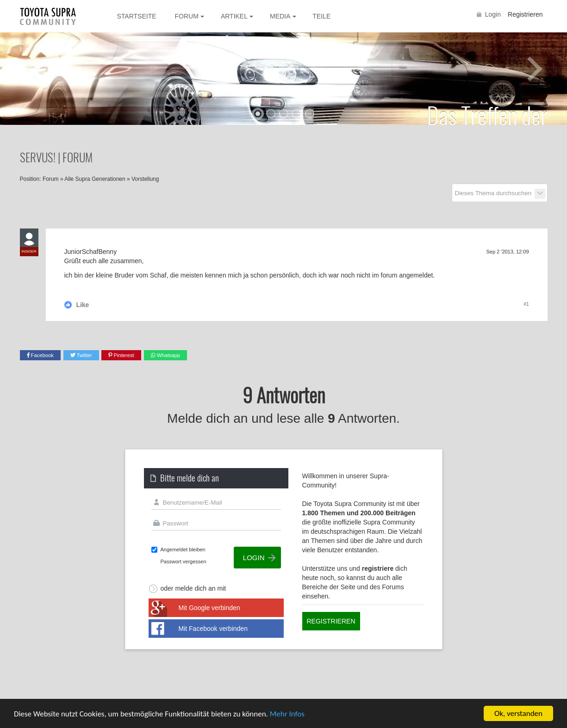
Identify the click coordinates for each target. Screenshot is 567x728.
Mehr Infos (287, 714)
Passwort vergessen (184, 561)
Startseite (137, 16)
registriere (378, 568)
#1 (526, 304)
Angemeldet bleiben (183, 549)
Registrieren (525, 14)
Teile (321, 16)
